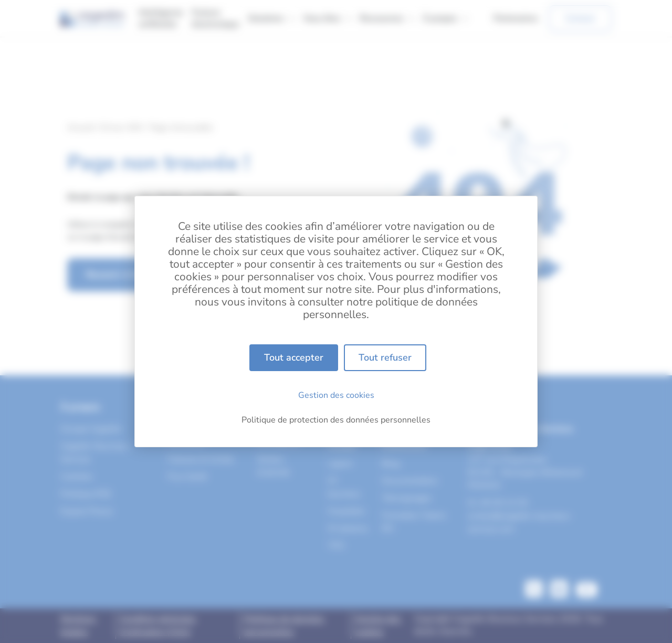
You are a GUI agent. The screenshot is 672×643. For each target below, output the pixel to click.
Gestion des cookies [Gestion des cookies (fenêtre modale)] (336, 395)
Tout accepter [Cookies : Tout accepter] (294, 357)
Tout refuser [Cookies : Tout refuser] (385, 357)
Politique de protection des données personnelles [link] (336, 420)
